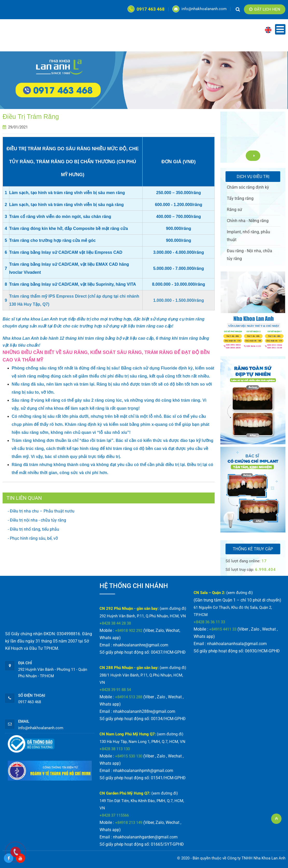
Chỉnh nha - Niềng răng (248, 221)
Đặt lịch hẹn (265, 9)
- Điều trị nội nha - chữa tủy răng (37, 520)
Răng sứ (234, 210)
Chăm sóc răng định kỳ (248, 187)
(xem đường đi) (173, 609)
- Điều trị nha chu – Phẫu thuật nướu (41, 511)
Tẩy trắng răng (240, 198)
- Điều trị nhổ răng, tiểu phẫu (33, 529)
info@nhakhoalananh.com (199, 9)
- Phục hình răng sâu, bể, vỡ (33, 538)
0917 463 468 (146, 9)
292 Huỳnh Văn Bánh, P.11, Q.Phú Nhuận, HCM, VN (143, 616)
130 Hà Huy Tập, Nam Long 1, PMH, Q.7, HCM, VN (142, 742)
